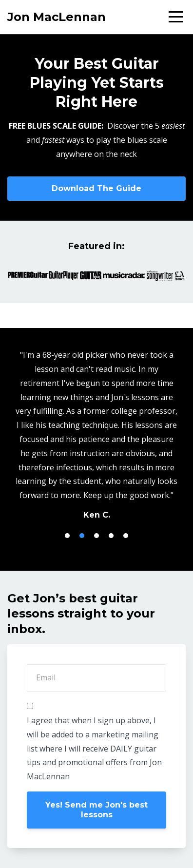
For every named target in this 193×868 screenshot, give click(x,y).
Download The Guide (96, 188)
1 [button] (67, 536)
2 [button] (82, 536)
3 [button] (96, 536)
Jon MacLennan (57, 17)
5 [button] (126, 536)
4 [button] (111, 536)
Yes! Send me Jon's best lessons (96, 810)
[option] (96, 434)
